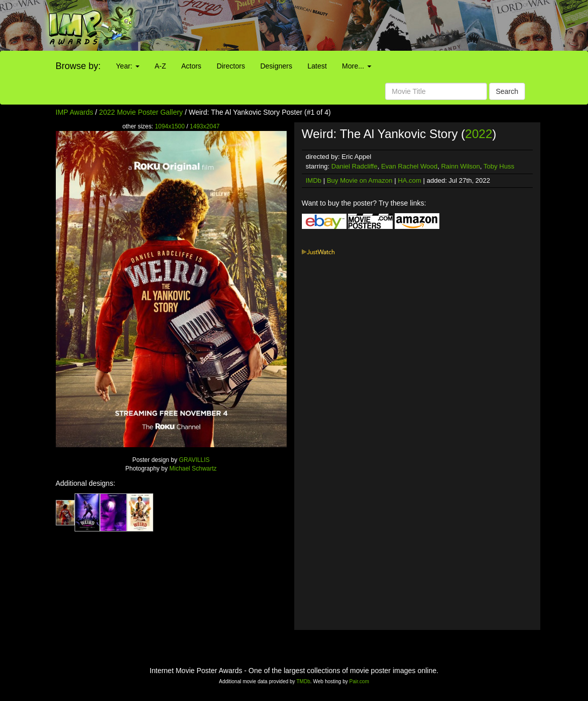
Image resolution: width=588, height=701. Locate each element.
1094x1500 (170, 126)
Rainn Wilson (460, 166)
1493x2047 (205, 126)
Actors (191, 66)
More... (356, 66)
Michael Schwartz (193, 469)
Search (507, 91)
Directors (231, 66)
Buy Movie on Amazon (359, 180)
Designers (276, 66)
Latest (317, 66)
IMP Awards (75, 112)
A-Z (161, 66)
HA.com (409, 180)
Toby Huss (499, 166)
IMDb (314, 180)
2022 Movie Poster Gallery (141, 112)
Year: (128, 66)
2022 (479, 134)
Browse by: (78, 66)
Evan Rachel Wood (409, 166)
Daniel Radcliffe (354, 166)
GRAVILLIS (195, 460)
